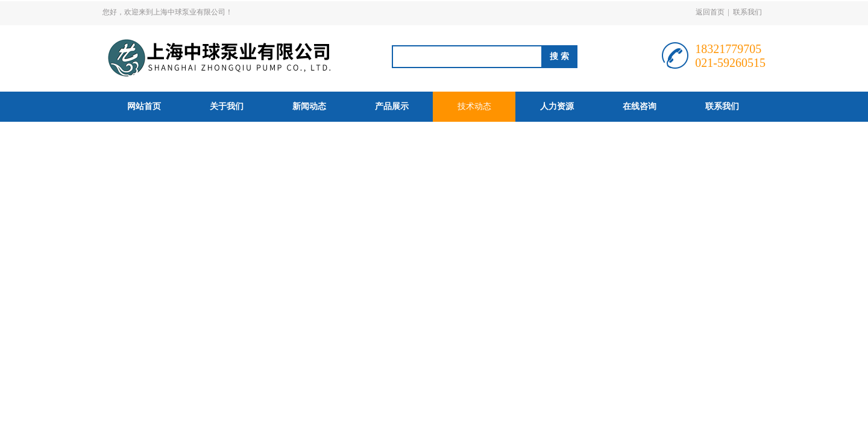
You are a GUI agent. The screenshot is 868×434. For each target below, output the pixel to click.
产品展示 (392, 106)
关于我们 (227, 106)
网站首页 (144, 106)
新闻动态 (309, 106)
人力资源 (557, 106)
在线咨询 (640, 106)
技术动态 (474, 106)
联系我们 (747, 12)
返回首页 (710, 12)
